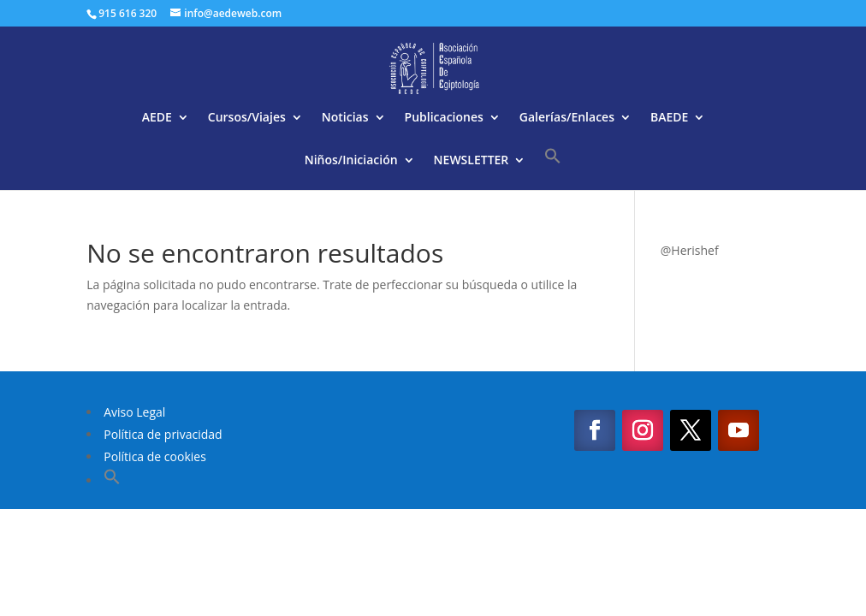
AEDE (157, 118)
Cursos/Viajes (247, 118)
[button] (553, 169)
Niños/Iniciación (351, 161)
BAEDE (669, 118)
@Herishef (690, 250)
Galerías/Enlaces (567, 118)
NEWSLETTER (472, 161)
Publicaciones (444, 118)
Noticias (345, 118)
